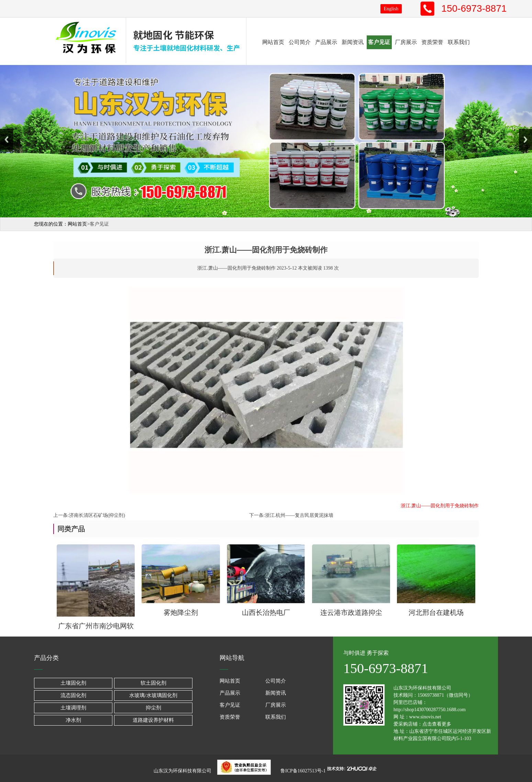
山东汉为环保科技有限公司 (184, 770)
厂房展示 (406, 42)
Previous (7, 139)
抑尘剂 (153, 708)
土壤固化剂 (73, 683)
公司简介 (300, 42)
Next (525, 139)
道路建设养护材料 (153, 720)
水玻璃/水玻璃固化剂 (153, 695)
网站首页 (273, 42)
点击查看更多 (437, 724)
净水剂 (73, 720)
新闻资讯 (353, 42)
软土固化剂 (153, 683)
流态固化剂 (73, 695)
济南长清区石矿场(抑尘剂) (97, 515)
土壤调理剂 (73, 708)
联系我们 (459, 42)
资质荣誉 (432, 42)
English (391, 9)
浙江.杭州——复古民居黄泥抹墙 (299, 515)
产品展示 (326, 42)
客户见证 (379, 42)
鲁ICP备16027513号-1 (303, 770)
